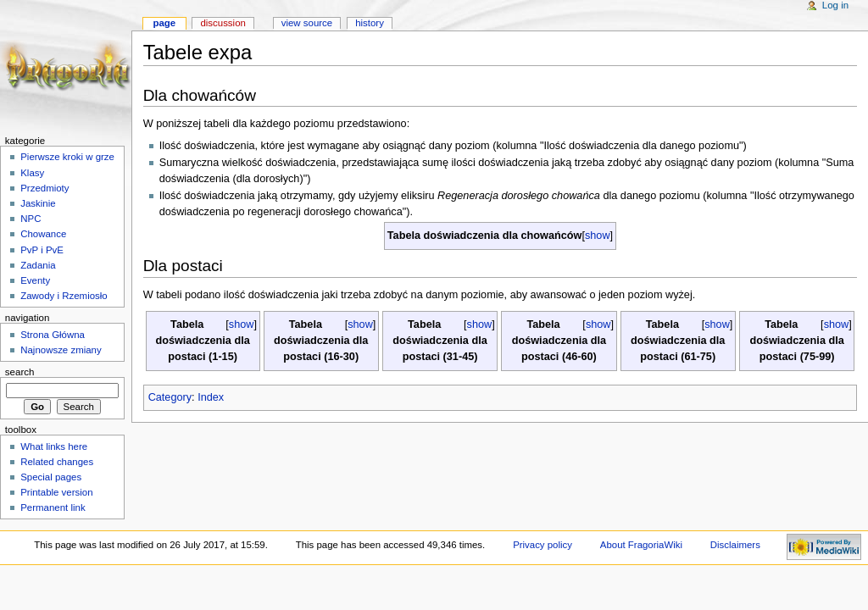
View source (307, 23)
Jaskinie (38, 203)
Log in (835, 5)
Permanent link (53, 507)
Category (170, 397)
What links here (54, 446)
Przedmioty (45, 188)
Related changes (57, 462)
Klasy (32, 173)
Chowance (43, 234)
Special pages (51, 477)
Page (164, 23)
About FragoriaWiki (641, 545)
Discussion (223, 23)
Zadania (38, 265)
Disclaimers (735, 545)
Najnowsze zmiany (61, 350)
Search (20, 372)
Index (211, 397)
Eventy (35, 280)
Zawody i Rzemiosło (64, 296)
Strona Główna (53, 335)
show (598, 236)
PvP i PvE (42, 250)
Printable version (56, 492)
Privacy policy (542, 545)
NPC (31, 219)
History (370, 23)
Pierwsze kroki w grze (67, 157)
